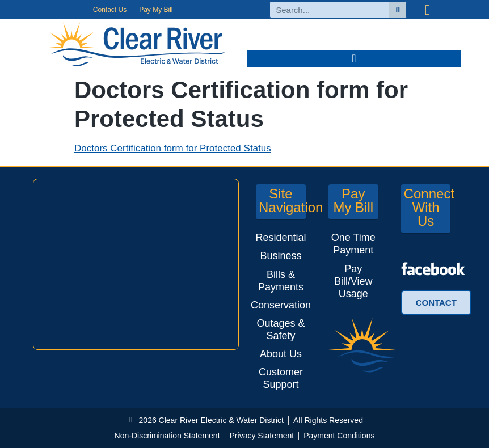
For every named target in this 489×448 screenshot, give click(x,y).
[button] (354, 58)
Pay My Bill (156, 10)
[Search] (398, 10)
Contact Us (110, 10)
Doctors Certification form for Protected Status (173, 148)
